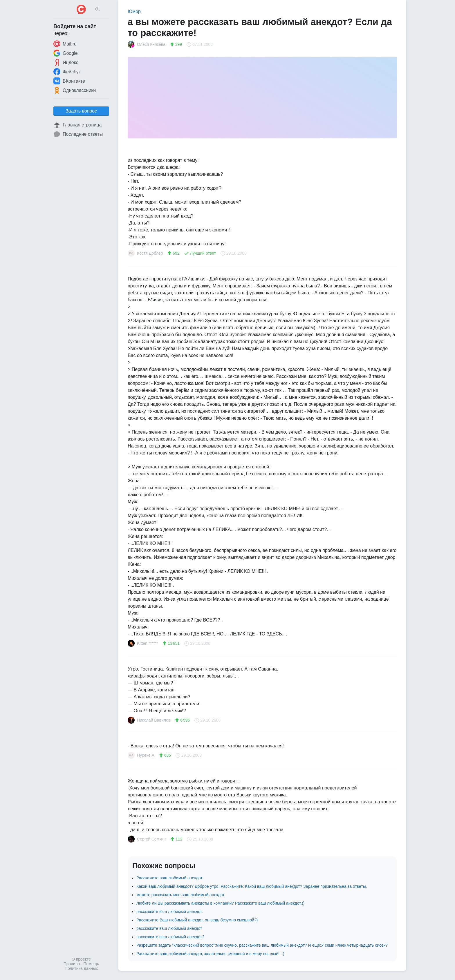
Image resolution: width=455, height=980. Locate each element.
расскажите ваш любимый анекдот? (170, 937)
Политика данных (81, 968)
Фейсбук (67, 72)
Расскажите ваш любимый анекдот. (170, 878)
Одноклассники (75, 90)
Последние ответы (78, 134)
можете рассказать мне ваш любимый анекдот (180, 895)
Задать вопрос (81, 111)
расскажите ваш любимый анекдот (169, 928)
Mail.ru (65, 44)
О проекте (81, 959)
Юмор (134, 11)
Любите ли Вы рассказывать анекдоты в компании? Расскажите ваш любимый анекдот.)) (220, 903)
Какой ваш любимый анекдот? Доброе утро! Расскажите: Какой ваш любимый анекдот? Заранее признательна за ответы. (252, 886)
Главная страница (77, 125)
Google (66, 53)
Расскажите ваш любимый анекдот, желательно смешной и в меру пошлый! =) (210, 954)
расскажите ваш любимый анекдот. (170, 912)
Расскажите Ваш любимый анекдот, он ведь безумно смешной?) (197, 920)
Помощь (91, 964)
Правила (72, 964)
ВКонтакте (69, 81)
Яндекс (66, 62)
